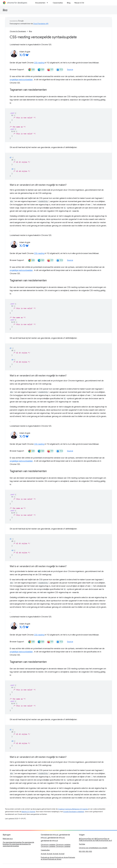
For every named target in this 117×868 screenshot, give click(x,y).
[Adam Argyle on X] (21, 56)
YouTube (82, 844)
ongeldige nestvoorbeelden (21, 80)
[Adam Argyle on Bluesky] (27, 56)
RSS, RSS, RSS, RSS (85, 851)
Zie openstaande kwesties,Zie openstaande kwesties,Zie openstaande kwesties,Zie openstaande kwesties (18, 844)
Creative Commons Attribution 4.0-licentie (73, 809)
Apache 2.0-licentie (28, 812)
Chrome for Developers (18, 31)
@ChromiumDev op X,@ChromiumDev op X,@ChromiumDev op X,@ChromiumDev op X (95, 839)
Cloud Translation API (41, 24)
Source (70, 70)
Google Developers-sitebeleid (74, 812)
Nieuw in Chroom (81, 3)
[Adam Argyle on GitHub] (24, 56)
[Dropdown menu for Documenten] (48, 3)
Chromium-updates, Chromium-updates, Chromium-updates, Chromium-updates (56, 845)
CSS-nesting (39, 63)
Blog (69, 3)
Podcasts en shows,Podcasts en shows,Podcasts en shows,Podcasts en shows (58, 858)
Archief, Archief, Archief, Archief (53, 854)
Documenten (40, 3)
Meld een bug (8, 839)
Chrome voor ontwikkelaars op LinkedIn (93, 848)
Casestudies (58, 3)
